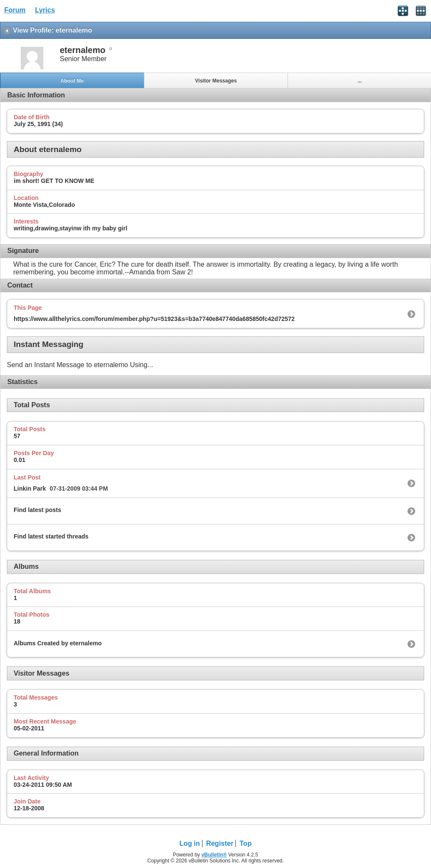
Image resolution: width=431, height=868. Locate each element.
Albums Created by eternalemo (58, 643)
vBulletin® (214, 855)
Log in (190, 843)
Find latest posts (37, 510)
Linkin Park (30, 488)
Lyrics (45, 10)
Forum (15, 10)
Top (246, 843)
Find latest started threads (51, 536)
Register (220, 843)
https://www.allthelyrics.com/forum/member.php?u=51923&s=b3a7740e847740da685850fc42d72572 (154, 319)
